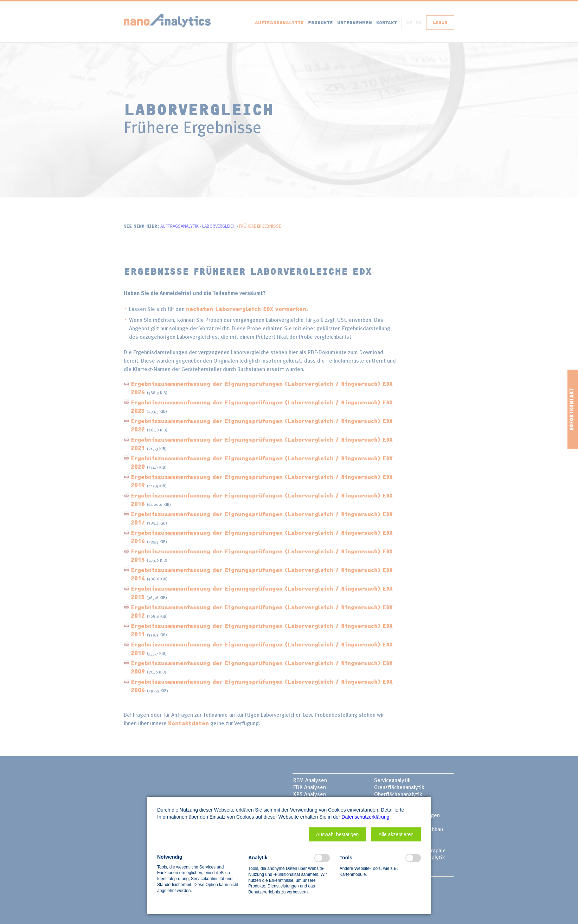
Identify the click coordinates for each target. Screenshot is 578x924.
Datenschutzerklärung (365, 817)
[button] (337, 834)
